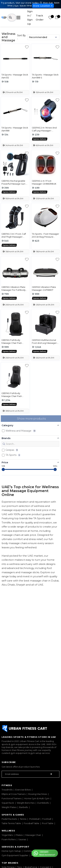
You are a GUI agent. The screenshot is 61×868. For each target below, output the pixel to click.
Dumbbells (43, 803)
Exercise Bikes (23, 790)
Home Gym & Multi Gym (37, 798)
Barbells (24, 807)
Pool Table (48, 823)
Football (47, 819)
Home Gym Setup (11, 851)
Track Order (40, 18)
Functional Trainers (12, 798)
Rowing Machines (38, 794)
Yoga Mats (7, 835)
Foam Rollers (9, 839)
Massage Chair (33, 835)
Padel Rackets (9, 819)
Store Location (43, 6)
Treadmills (7, 790)
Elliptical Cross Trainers (14, 794)
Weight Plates (9, 807)
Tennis (23, 819)
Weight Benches (26, 803)
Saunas (22, 839)
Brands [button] (6, 438)
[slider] (3, 469)
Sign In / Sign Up (30, 18)
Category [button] (7, 425)
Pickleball (34, 819)
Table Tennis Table (11, 823)
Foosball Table (31, 823)
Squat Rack (8, 803)
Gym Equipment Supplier (15, 855)
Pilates (19, 835)
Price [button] (5, 462)
